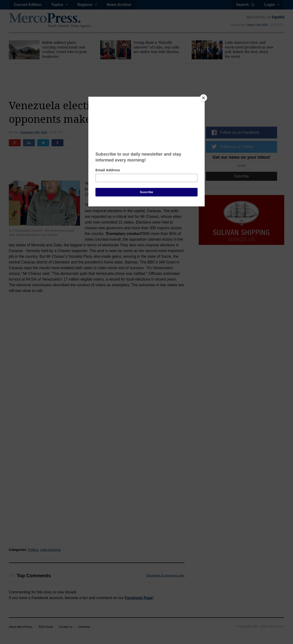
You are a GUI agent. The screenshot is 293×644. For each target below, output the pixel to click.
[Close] (203, 98)
